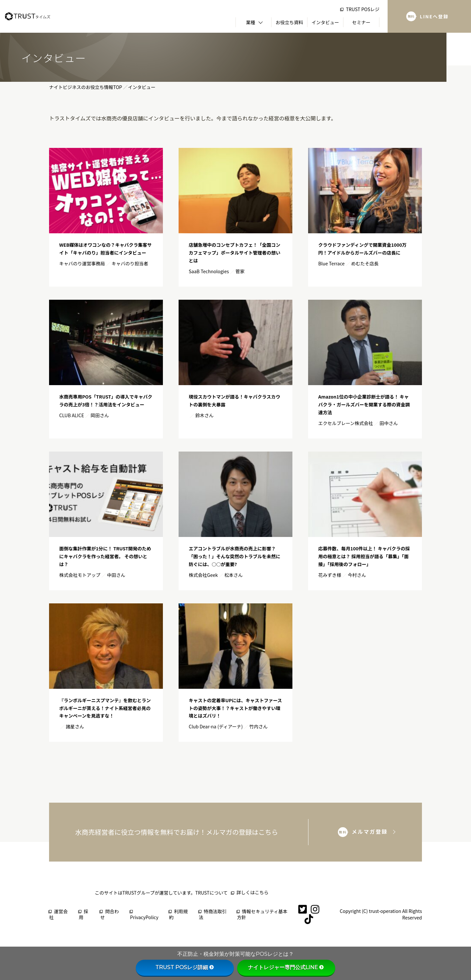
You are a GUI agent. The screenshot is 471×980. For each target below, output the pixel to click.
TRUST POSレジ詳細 (185, 967)
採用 (84, 914)
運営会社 (58, 914)
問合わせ (109, 914)
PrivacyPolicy (144, 915)
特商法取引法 (213, 914)
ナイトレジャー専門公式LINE (286, 967)
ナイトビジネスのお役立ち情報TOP (86, 87)
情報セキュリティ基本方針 (262, 914)
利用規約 (178, 914)
